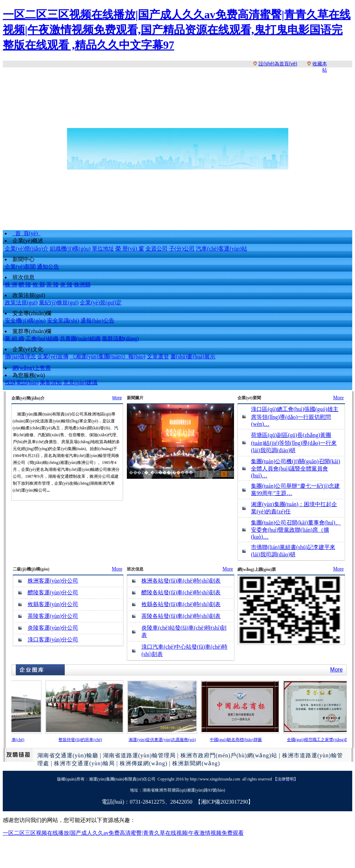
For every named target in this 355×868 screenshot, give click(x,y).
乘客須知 (51, 382)
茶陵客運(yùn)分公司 (53, 616)
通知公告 (48, 267)
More (117, 398)
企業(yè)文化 (28, 349)
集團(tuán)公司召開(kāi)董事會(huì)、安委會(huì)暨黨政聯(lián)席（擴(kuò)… (296, 530)
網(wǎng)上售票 (32, 368)
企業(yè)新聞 (20, 267)
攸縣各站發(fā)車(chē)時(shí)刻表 (181, 604)
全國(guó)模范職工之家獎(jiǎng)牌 (319, 740)
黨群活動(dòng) (120, 339)
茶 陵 (53, 285)
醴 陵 (25, 285)
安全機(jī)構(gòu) (25, 321)
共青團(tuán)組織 (80, 339)
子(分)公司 (182, 249)
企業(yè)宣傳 (53, 357)
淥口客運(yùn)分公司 (53, 639)
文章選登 (158, 357)
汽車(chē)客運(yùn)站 (222, 249)
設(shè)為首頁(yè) (278, 64)
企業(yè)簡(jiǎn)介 (27, 249)
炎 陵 (66, 285)
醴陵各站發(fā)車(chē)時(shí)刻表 (181, 592)
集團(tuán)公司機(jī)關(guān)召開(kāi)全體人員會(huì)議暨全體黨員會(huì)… (296, 468)
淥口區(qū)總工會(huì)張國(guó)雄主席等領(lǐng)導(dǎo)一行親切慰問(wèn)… (295, 417)
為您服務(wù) (29, 375)
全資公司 (157, 249)
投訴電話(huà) (22, 382)
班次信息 (24, 277)
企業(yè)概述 (28, 241)
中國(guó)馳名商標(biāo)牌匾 (237, 740)
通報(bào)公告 (97, 321)
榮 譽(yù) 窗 (130, 249)
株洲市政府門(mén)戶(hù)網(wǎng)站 (229, 755)
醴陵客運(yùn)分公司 (53, 592)
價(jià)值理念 (21, 357)
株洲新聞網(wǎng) (196, 763)
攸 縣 (39, 285)
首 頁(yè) (27, 233)
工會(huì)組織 (42, 339)
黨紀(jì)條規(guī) (59, 303)
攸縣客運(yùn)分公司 (53, 604)
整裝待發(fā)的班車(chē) (82, 740)
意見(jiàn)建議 (80, 382)
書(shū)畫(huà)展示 (193, 357)
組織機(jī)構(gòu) (70, 249)
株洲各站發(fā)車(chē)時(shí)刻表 (181, 581)
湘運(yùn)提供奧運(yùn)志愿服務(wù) (164, 740)
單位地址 (103, 249)
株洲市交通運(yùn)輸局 (84, 763)
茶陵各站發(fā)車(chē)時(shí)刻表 (181, 616)
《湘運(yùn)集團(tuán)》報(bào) (108, 357)
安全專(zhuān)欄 (32, 313)
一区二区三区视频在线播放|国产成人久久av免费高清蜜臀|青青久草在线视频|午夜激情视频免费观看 (123, 833)
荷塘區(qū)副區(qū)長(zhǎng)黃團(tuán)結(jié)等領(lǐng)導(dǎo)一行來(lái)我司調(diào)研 (294, 443)
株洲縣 (82, 285)
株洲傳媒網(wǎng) (143, 763)
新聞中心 (24, 259)
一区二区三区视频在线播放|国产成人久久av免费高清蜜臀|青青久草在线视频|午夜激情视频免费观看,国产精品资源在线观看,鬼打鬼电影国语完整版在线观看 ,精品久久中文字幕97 (177, 30)
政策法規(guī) (29, 295)
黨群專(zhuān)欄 (32, 331)
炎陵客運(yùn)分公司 (53, 628)
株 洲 (11, 285)
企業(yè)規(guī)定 (101, 303)
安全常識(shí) (63, 321)
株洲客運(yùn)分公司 (53, 581)
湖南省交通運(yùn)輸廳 (68, 755)
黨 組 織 (15, 339)
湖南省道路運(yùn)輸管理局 (139, 755)
